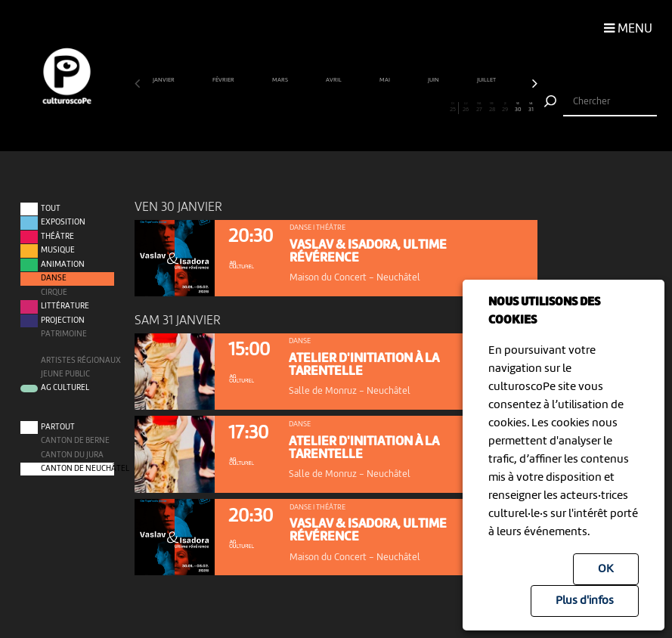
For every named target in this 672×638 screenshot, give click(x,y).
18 (362, 107)
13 (297, 107)
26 (466, 107)
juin (434, 80)
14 (310, 107)
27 (479, 107)
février (224, 80)
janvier (164, 80)
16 (336, 107)
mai (386, 80)
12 (284, 107)
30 (518, 107)
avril (334, 80)
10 (258, 107)
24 (440, 107)
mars (281, 80)
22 (414, 107)
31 (531, 107)
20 (388, 107)
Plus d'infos (585, 601)
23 (427, 107)
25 (452, 107)
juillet (487, 80)
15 (323, 107)
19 (375, 107)
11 (271, 107)
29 (505, 107)
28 (492, 107)
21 (401, 107)
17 (349, 107)
